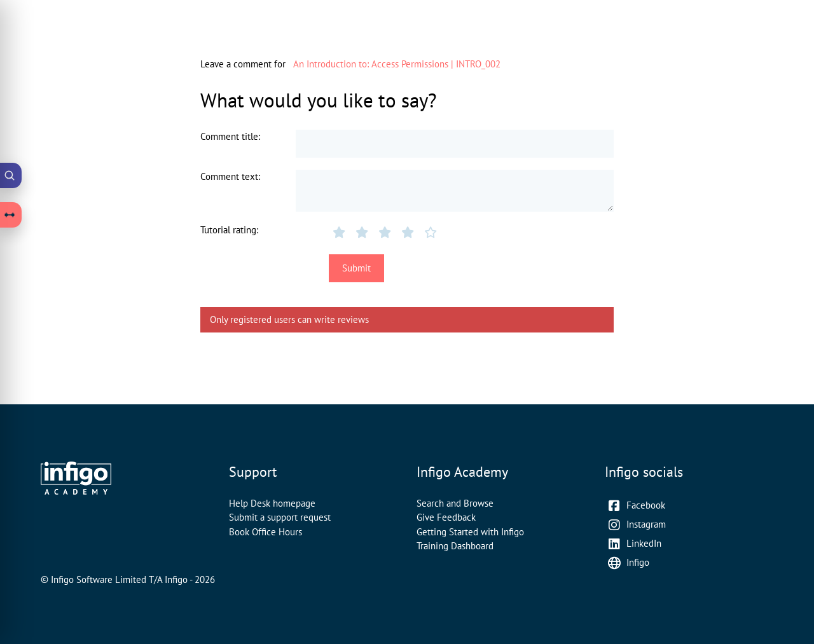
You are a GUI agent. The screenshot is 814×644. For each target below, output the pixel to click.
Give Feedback (446, 517)
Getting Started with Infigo (470, 532)
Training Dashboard (455, 546)
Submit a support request (280, 517)
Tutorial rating (228, 230)
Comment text (229, 176)
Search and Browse (455, 503)
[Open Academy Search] (11, 175)
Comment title (229, 136)
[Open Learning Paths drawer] (11, 215)
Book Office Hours (266, 532)
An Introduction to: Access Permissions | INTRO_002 (397, 64)
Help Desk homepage (272, 503)
